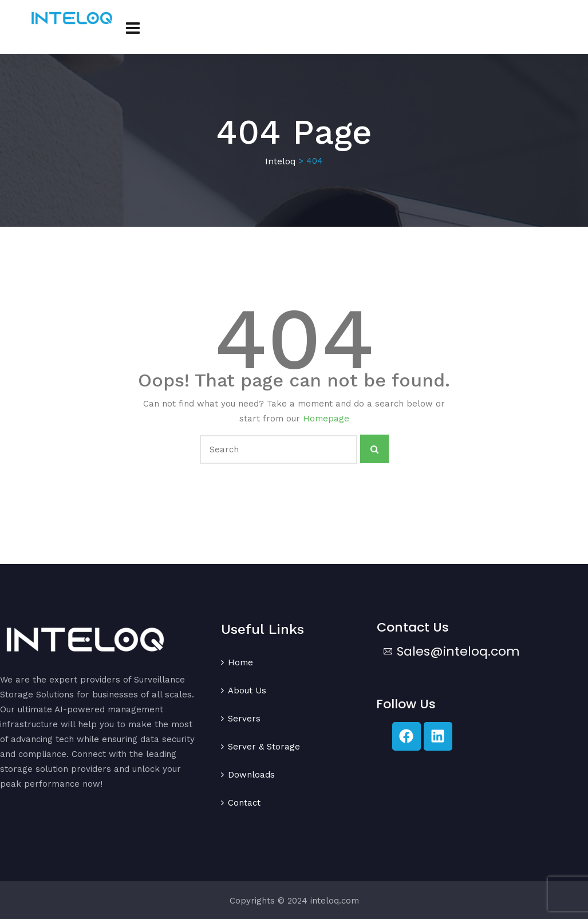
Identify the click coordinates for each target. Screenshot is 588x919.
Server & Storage (264, 747)
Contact (244, 803)
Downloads (251, 775)
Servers (244, 719)
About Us (247, 691)
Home (240, 662)
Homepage (326, 419)
